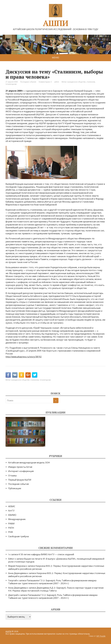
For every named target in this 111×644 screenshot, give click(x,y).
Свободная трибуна (18, 536)
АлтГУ (11, 511)
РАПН (11, 528)
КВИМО (12, 515)
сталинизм (91, 82)
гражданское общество (76, 82)
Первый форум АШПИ (20, 480)
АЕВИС (12, 506)
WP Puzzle (101, 636)
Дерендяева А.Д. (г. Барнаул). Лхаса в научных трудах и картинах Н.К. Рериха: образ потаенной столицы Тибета (56, 589)
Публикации (15, 488)
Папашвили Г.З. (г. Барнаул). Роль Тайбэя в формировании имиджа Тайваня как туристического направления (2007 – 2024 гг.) (52, 582)
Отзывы (12, 476)
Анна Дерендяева (17, 573)
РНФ (11, 532)
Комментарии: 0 (45, 82)
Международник (17, 519)
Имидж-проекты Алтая (20, 467)
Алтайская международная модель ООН (29, 463)
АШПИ (55, 15)
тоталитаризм (11, 84)
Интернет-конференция (21, 471)
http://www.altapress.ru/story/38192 (24, 357)
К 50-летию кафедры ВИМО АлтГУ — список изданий (46, 554)
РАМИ (11, 524)
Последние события (28, 82)
